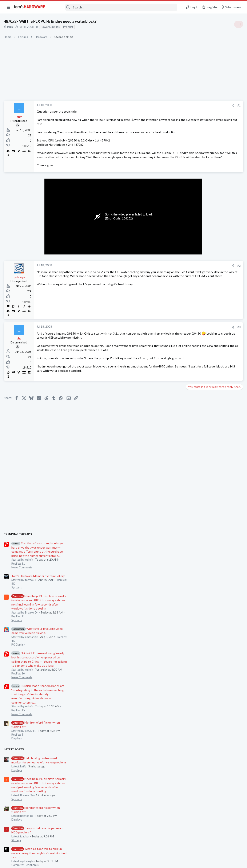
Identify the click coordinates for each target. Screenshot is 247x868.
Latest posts (190, 444)
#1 (171, 105)
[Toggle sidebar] (238, 24)
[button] (8, 7)
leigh (10, 27)
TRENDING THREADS (194, 229)
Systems (192, 283)
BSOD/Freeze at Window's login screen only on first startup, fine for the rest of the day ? (215, 593)
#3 (171, 335)
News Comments (198, 262)
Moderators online (195, 616)
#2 (171, 274)
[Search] (114, 7)
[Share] (165, 106)
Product (69, 27)
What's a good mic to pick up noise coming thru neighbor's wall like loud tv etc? (215, 548)
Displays (192, 433)
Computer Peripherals (201, 560)
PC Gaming (194, 339)
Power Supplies (51, 27)
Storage (192, 535)
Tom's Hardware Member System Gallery (214, 271)
